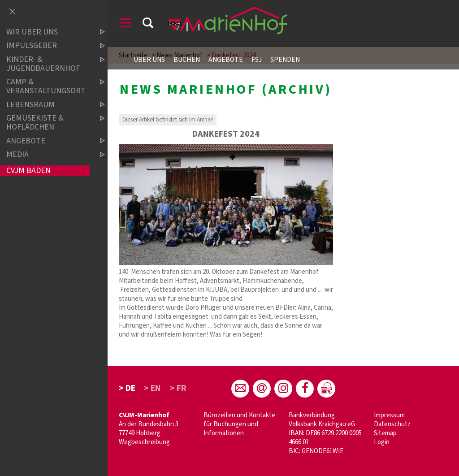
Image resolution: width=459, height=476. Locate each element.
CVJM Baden (28, 171)
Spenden (285, 60)
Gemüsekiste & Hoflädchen (48, 123)
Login (382, 442)
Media (48, 154)
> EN (152, 388)
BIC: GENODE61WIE (316, 451)
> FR (178, 388)
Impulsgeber (48, 46)
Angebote (226, 60)
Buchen (187, 60)
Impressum (389, 415)
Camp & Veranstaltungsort (48, 87)
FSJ (257, 60)
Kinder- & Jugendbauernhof (48, 64)
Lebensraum (48, 105)
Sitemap (385, 433)
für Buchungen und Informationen (231, 429)
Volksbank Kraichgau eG (322, 424)
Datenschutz (392, 424)
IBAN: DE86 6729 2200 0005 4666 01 (325, 438)
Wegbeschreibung (144, 442)
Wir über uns (48, 32)
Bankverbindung (312, 415)
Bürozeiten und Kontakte (239, 415)
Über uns (149, 60)
